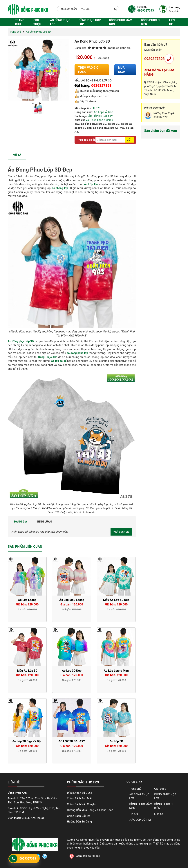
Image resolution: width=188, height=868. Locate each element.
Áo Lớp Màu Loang (72, 600)
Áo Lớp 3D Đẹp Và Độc (27, 741)
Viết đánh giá (121, 532)
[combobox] (68, 9)
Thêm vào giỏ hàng (88, 70)
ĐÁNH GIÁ (21, 522)
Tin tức (134, 814)
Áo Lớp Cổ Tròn (103, 112)
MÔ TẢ (17, 155)
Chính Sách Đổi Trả (79, 816)
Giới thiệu (37, 22)
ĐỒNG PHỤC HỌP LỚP (90, 22)
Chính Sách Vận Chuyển (82, 804)
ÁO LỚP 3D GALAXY (101, 116)
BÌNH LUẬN (45, 522)
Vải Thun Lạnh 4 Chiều (99, 120)
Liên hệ (172, 22)
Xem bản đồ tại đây (83, 856)
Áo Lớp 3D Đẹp (72, 671)
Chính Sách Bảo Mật (79, 798)
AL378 (96, 108)
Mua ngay (122, 70)
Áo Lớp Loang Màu (116, 671)
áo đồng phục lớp (77, 353)
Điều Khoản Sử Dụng (79, 793)
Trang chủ (20, 22)
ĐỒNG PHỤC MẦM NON (121, 22)
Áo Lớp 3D (116, 741)
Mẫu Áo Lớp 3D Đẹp (116, 600)
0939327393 (154, 59)
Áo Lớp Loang (27, 600)
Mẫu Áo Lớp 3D (27, 671)
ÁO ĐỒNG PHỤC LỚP (60, 22)
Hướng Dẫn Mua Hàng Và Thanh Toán (90, 810)
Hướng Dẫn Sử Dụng (79, 822)
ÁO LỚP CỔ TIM (140, 820)
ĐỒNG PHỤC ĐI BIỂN (151, 22)
